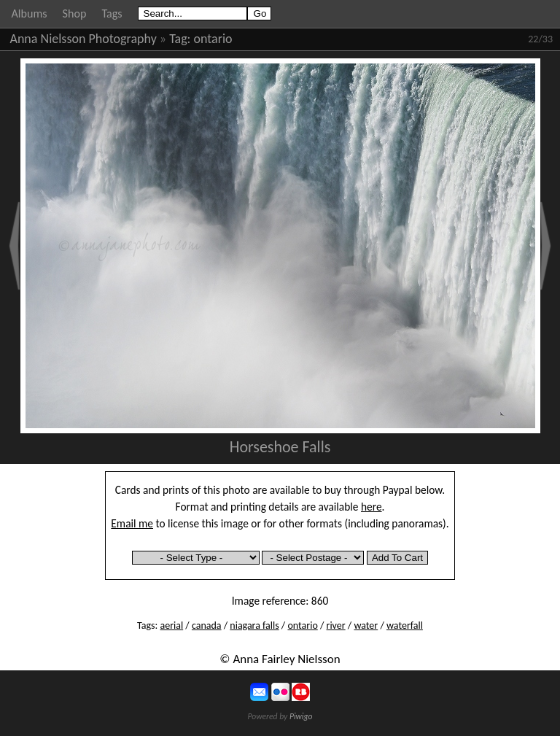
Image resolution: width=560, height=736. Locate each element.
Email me (132, 523)
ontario (213, 39)
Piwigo (301, 716)
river (336, 625)
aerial (171, 625)
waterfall (405, 625)
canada (207, 625)
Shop (75, 13)
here (372, 507)
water (366, 625)
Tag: (180, 39)
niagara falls (254, 625)
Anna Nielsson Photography (83, 39)
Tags (112, 13)
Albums (30, 13)
